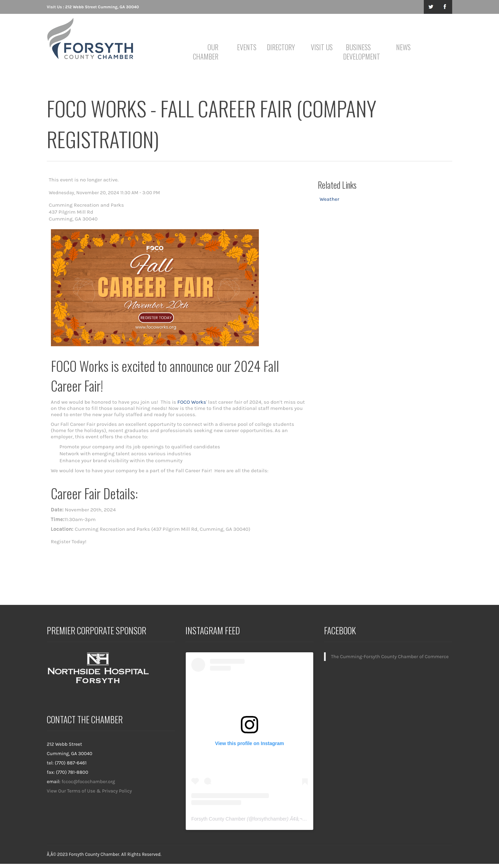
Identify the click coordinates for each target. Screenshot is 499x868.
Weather (329, 199)
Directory (281, 47)
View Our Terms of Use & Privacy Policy (89, 791)
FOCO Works (192, 402)
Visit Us (322, 47)
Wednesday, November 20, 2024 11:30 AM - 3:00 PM (104, 193)
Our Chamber (206, 52)
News (403, 47)
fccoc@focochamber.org (88, 782)
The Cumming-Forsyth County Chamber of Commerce (390, 657)
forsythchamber (270, 819)
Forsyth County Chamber (218, 819)
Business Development (360, 52)
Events (247, 47)
